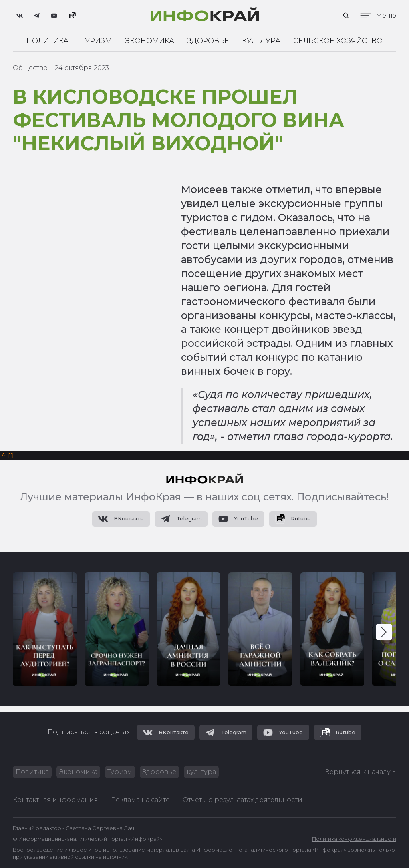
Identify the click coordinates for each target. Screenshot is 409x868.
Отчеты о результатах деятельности (242, 800)
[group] (45, 632)
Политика (47, 42)
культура (209, 771)
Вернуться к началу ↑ (360, 771)
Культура (261, 42)
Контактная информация (56, 800)
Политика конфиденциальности (354, 839)
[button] (384, 635)
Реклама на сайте (140, 800)
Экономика (149, 42)
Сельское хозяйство (338, 42)
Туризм (96, 42)
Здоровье (208, 42)
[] (8, 457)
